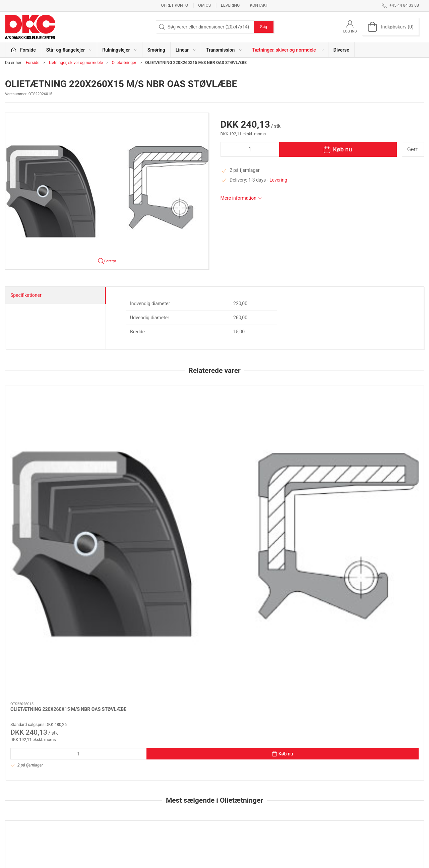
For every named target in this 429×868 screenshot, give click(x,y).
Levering (230, 5)
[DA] (30, 27)
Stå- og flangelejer (168, 779)
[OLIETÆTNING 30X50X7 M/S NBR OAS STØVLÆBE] (214, 601)
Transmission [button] (225, 50)
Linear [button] (186, 50)
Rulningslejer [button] (120, 50)
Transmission (163, 817)
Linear (156, 807)
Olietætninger (124, 63)
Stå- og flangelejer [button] (70, 50)
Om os (204, 5)
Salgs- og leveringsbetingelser (323, 817)
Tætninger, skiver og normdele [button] (288, 50)
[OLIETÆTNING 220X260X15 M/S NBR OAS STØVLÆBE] (45, 417)
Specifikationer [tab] (26, 295)
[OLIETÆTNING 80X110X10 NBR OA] (130, 601)
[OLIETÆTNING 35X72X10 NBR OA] (45, 601)
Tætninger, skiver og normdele (76, 63)
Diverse (341, 50)
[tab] (205, 722)
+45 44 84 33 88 (22, 792)
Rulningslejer (163, 788)
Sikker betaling (308, 807)
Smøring (156, 50)
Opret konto (174, 5)
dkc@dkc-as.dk (21, 799)
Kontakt (259, 5)
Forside (33, 63)
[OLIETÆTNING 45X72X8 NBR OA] (299, 601)
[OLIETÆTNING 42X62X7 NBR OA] (384, 601)
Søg (264, 27)
